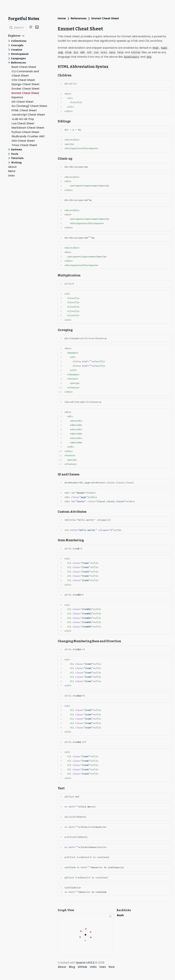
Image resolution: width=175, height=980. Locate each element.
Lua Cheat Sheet (23, 123)
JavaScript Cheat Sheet (28, 115)
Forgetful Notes (24, 19)
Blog (72, 967)
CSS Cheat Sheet (23, 80)
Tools (15, 154)
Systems (17, 149)
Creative (17, 50)
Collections (19, 41)
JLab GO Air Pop (23, 119)
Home (62, 18)
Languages (18, 58)
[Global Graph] (110, 916)
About (12, 167)
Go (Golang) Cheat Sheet (29, 106)
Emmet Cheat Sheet (25, 93)
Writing (16, 163)
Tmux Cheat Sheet (24, 145)
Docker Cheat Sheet (25, 89)
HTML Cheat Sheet (24, 110)
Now (112, 967)
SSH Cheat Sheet (23, 141)
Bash (120, 915)
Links (93, 967)
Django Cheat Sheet (25, 84)
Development (20, 54)
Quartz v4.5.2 (85, 963)
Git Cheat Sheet (23, 102)
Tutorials (17, 158)
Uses (11, 176)
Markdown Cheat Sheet (28, 128)
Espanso (17, 97)
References (18, 63)
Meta (12, 171)
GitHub (82, 967)
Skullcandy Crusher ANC (28, 136)
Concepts (17, 45)
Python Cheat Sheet (25, 132)
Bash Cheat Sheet (24, 67)
